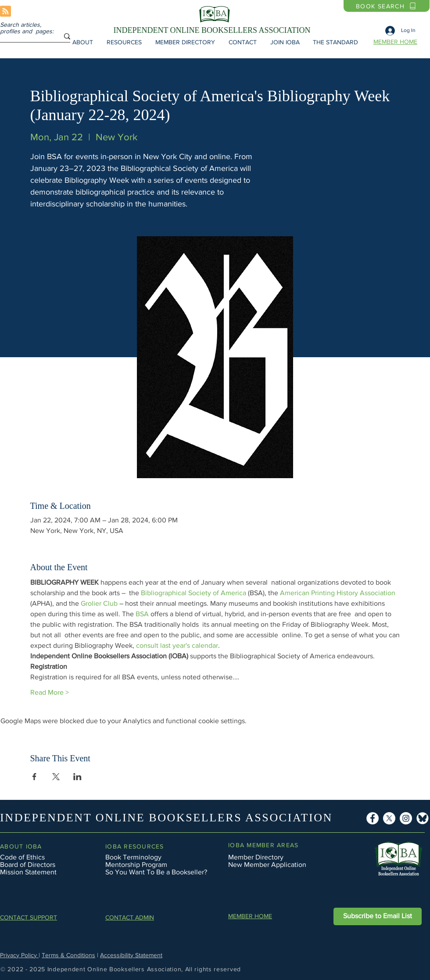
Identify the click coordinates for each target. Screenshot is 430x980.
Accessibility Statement (131, 955)
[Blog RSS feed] (5, 12)
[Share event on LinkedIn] (77, 777)
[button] (82, 42)
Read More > (50, 692)
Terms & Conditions (68, 955)
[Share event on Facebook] (34, 777)
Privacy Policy (19, 955)
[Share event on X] (56, 777)
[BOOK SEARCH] (387, 6)
